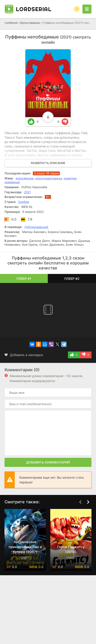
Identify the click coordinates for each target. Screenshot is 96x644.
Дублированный (36, 227)
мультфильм (25, 178)
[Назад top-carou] (80, 502)
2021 (27, 192)
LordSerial (11, 23)
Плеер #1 (24, 279)
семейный (12, 182)
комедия (70, 178)
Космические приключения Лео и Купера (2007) (25, 547)
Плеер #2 (72, 279)
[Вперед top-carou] (88, 502)
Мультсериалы (30, 23)
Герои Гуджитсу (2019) (71, 549)
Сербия (24, 202)
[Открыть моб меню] (87, 9)
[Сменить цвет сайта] (77, 9)
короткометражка (49, 178)
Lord (34, 9)
